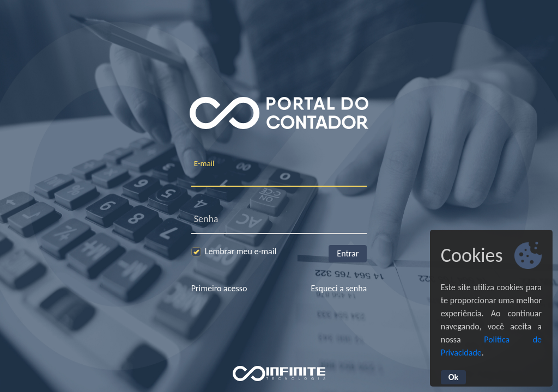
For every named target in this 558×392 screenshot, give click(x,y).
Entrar (348, 253)
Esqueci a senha (339, 288)
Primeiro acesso (219, 288)
